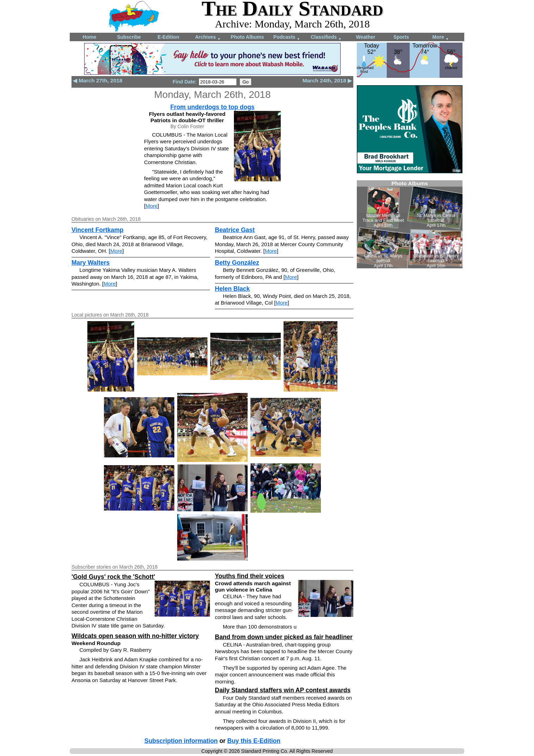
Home (90, 37)
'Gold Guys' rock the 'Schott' (113, 577)
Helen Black (232, 289)
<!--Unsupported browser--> (410, 224)
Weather (366, 37)
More (440, 38)
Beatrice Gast (235, 230)
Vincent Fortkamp (98, 230)
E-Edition (168, 37)
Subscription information (181, 741)
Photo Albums (247, 37)
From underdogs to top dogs (212, 107)
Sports (401, 37)
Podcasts (287, 38)
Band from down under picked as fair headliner (284, 637)
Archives (208, 38)
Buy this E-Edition (254, 741)
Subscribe (129, 37)
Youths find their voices (250, 576)
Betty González (237, 263)
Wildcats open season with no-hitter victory (135, 636)
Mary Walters (91, 263)
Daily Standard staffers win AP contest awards (283, 690)
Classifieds (326, 38)
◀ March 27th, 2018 (98, 80)
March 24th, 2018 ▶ (327, 80)
